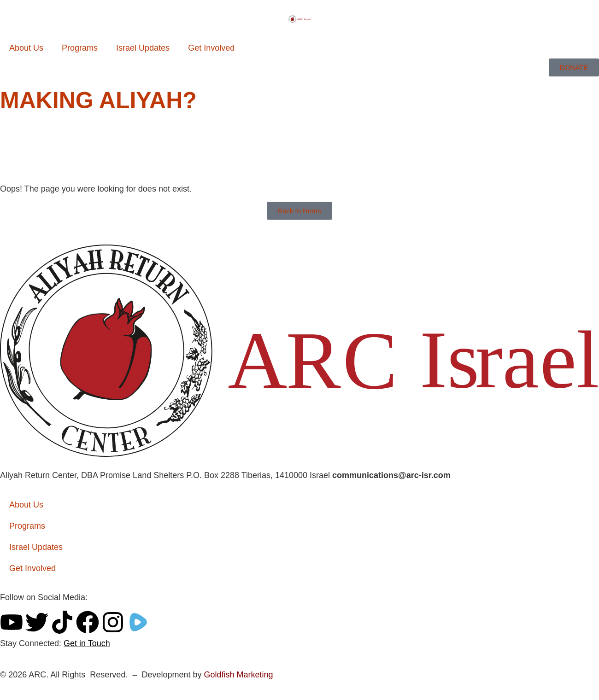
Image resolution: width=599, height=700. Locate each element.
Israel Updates (143, 48)
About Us (26, 48)
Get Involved (211, 48)
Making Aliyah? (98, 100)
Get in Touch (87, 643)
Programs (80, 48)
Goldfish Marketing (238, 675)
